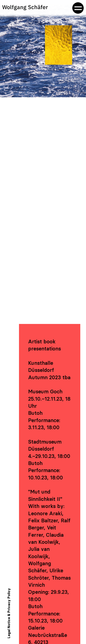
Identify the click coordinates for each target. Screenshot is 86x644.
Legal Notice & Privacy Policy (9, 613)
